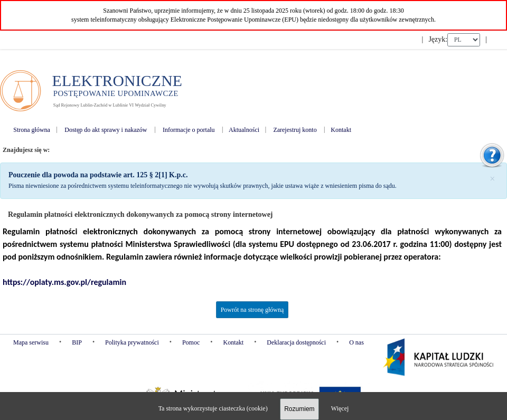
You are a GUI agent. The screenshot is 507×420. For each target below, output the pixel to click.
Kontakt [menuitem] (341, 130)
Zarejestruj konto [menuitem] (295, 130)
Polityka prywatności (132, 342)
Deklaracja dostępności (296, 342)
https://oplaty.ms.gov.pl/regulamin (64, 282)
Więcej (340, 408)
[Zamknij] (492, 178)
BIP (77, 342)
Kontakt (233, 342)
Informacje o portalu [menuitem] (189, 130)
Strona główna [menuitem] (32, 130)
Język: (438, 39)
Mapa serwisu (31, 342)
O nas (356, 342)
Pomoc (191, 342)
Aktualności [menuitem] (244, 130)
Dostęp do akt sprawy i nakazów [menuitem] (106, 130)
